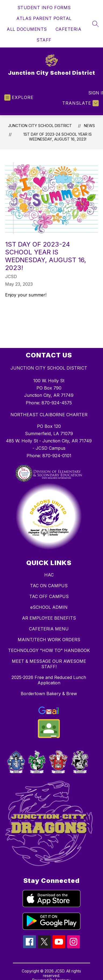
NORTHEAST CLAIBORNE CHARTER (49, 415)
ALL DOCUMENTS (27, 29)
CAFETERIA (69, 29)
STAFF (44, 40)
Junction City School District (40, 126)
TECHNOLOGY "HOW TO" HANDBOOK (49, 650)
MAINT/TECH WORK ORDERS (49, 640)
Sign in (93, 93)
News (89, 126)
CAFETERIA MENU (49, 629)
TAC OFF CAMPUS (49, 596)
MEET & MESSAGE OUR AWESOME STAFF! (49, 664)
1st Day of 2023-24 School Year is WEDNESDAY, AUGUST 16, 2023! (58, 137)
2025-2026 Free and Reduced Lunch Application (49, 680)
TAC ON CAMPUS (49, 586)
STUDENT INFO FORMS (44, 8)
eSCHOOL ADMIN (49, 607)
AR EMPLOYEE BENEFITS (49, 618)
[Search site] (95, 24)
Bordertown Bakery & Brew (49, 694)
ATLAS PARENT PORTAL (44, 18)
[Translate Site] (80, 103)
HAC (49, 575)
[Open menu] (19, 98)
